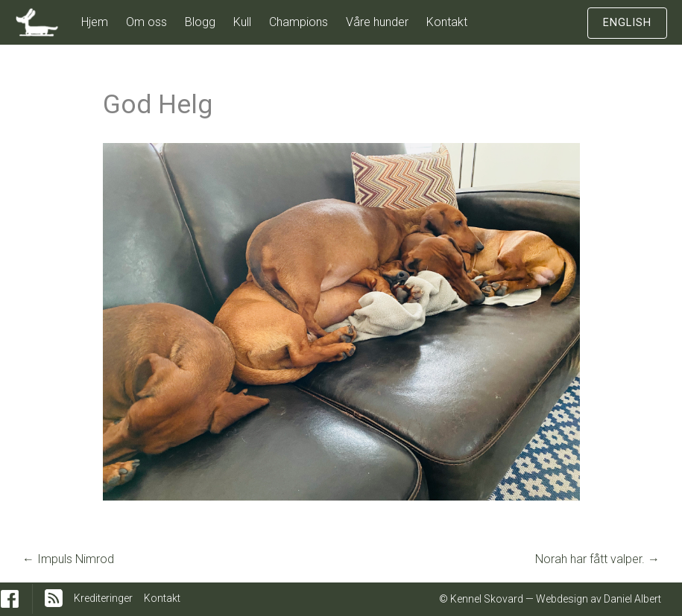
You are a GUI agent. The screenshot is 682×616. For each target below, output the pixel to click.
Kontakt (447, 22)
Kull (242, 22)
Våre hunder (377, 22)
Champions (299, 22)
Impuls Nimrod (68, 559)
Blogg (200, 22)
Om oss (146, 22)
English (627, 23)
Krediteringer (103, 598)
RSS (54, 598)
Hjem (95, 22)
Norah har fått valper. (597, 559)
